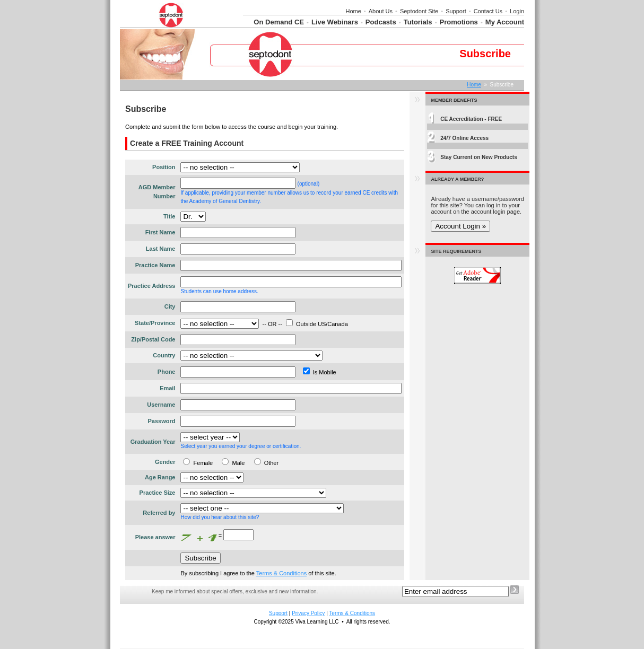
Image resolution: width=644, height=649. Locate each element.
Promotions (459, 22)
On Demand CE (279, 22)
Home (353, 11)
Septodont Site (419, 11)
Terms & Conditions (281, 573)
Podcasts (381, 22)
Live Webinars (335, 22)
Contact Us (488, 11)
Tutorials (418, 22)
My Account (505, 22)
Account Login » (460, 226)
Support (456, 11)
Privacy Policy (308, 613)
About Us (381, 11)
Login (517, 11)
